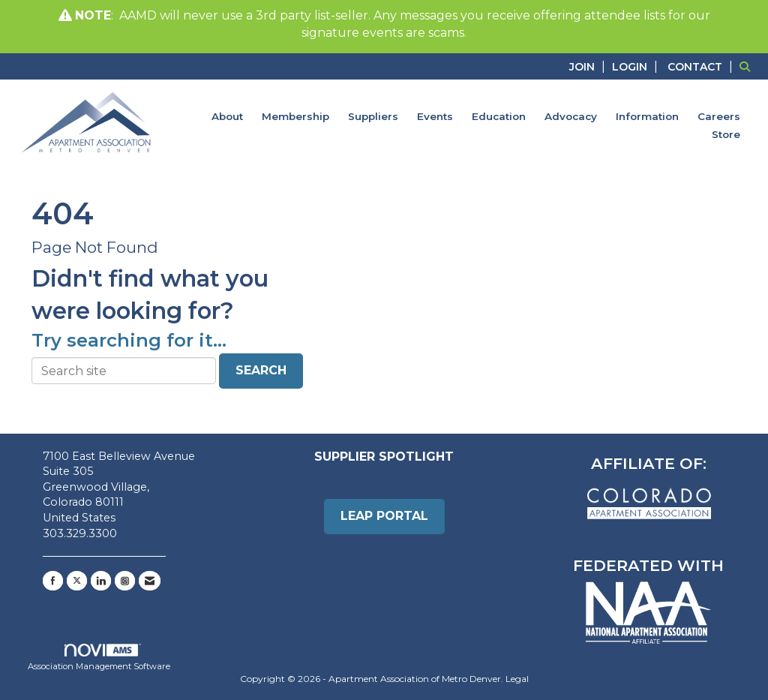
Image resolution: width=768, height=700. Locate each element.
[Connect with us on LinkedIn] (101, 581)
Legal (517, 679)
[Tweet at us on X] (77, 581)
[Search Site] (748, 66)
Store (726, 134)
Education (499, 116)
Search (261, 370)
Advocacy (571, 116)
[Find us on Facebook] (53, 581)
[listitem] (589, 66)
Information (647, 116)
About (227, 116)
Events (435, 116)
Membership (295, 116)
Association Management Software (99, 658)
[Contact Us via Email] (150, 581)
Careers (719, 116)
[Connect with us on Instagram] (125, 581)
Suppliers (373, 116)
